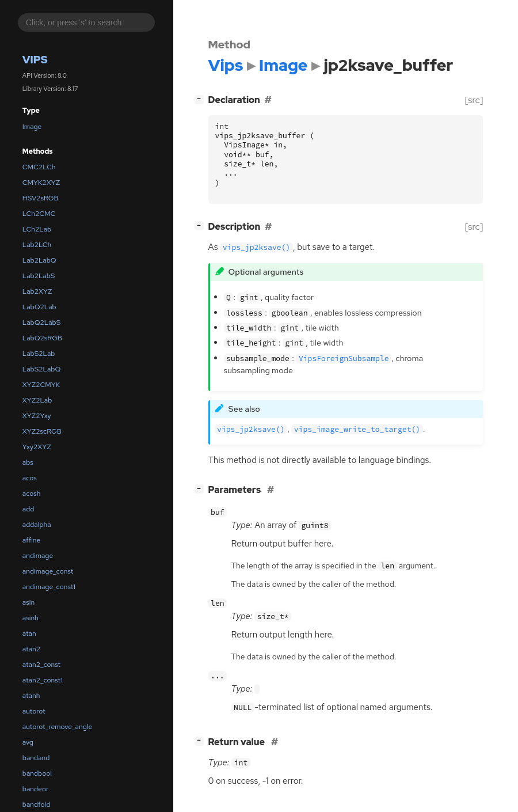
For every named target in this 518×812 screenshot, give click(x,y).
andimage (38, 556)
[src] (474, 100)
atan (29, 633)
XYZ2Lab (37, 400)
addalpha (37, 525)
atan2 (31, 649)
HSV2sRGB (41, 198)
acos (30, 478)
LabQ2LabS (41, 322)
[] (201, 99)
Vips (35, 60)
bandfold (36, 805)
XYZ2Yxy (37, 416)
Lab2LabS (39, 276)
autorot (34, 711)
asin (28, 602)
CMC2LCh (39, 167)
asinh (31, 618)
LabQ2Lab (39, 307)
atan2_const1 (43, 680)
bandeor (35, 789)
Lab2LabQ (39, 260)
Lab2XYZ (37, 291)
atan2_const (41, 665)
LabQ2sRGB (42, 338)
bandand (36, 758)
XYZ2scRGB (42, 431)
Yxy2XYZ (37, 447)
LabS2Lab (39, 354)
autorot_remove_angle (57, 727)
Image (32, 127)
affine (32, 540)
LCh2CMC (39, 214)
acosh (32, 494)
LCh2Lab (37, 229)
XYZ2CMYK (41, 385)
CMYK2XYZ (41, 183)
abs (28, 462)
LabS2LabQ (41, 369)
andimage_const (48, 571)
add (28, 509)
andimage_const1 (49, 587)
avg (28, 742)
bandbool (37, 773)
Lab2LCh (37, 245)
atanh (31, 696)
